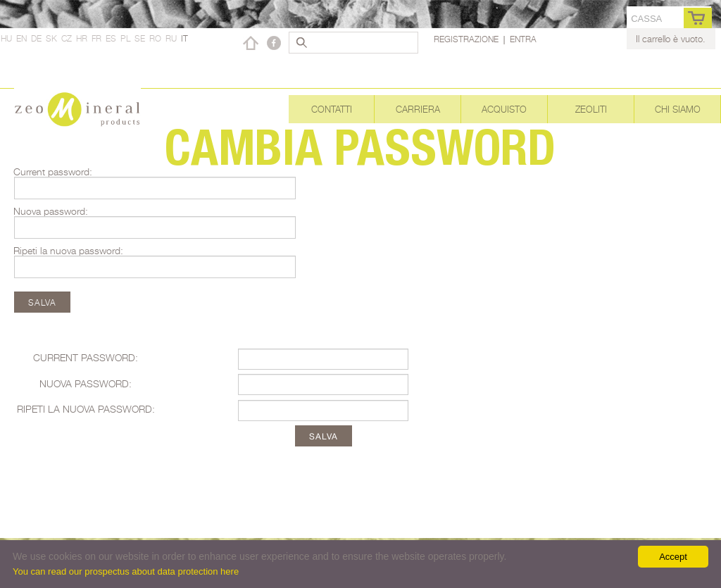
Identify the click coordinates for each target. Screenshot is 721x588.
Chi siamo (678, 109)
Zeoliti (591, 109)
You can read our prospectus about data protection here (126, 571)
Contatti (332, 109)
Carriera (418, 109)
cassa (646, 19)
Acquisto (504, 109)
